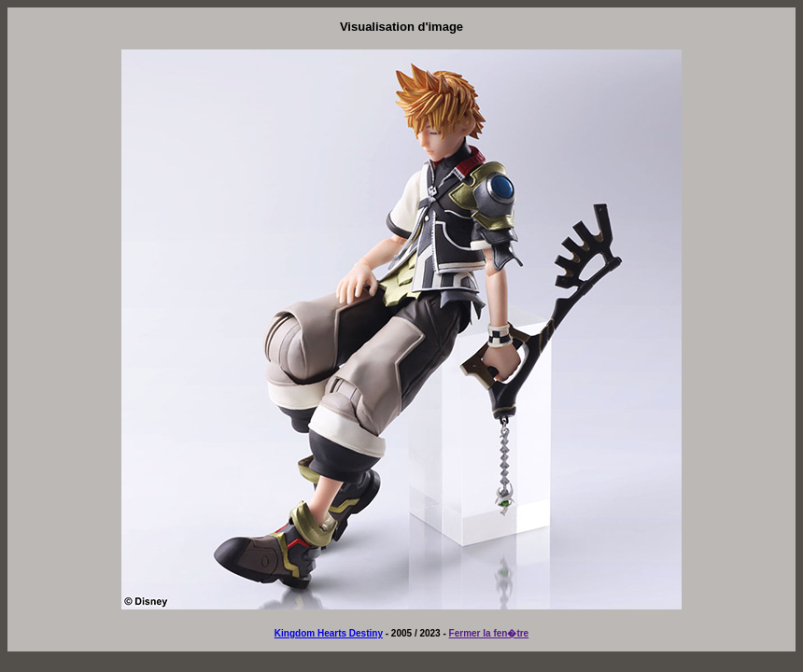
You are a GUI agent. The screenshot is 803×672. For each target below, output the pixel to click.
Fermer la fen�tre (489, 633)
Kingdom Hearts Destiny (329, 633)
